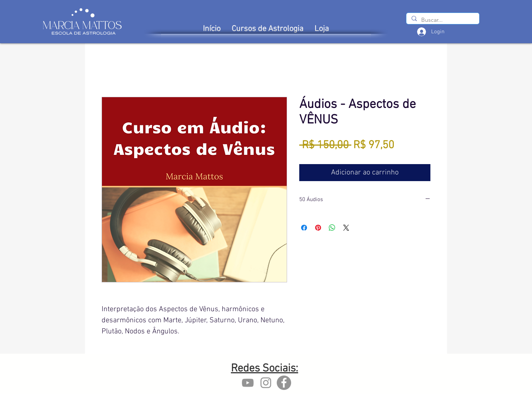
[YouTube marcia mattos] (248, 383)
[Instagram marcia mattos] (266, 383)
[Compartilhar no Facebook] (304, 228)
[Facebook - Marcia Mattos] (284, 383)
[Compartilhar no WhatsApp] (332, 228)
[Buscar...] (442, 20)
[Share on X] (346, 228)
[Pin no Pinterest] (318, 228)
